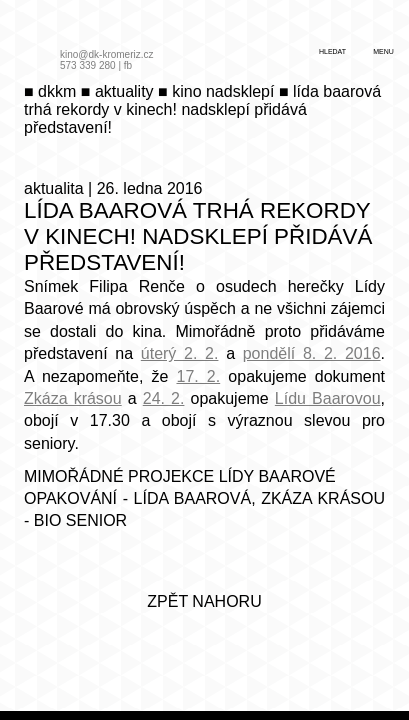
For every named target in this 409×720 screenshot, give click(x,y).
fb (128, 65)
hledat (332, 51)
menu (383, 51)
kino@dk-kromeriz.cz (107, 54)
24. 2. (164, 398)
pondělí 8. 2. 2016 (312, 353)
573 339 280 (88, 65)
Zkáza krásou (73, 398)
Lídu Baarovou (328, 398)
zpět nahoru (204, 601)
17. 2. (198, 376)
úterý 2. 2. (180, 353)
